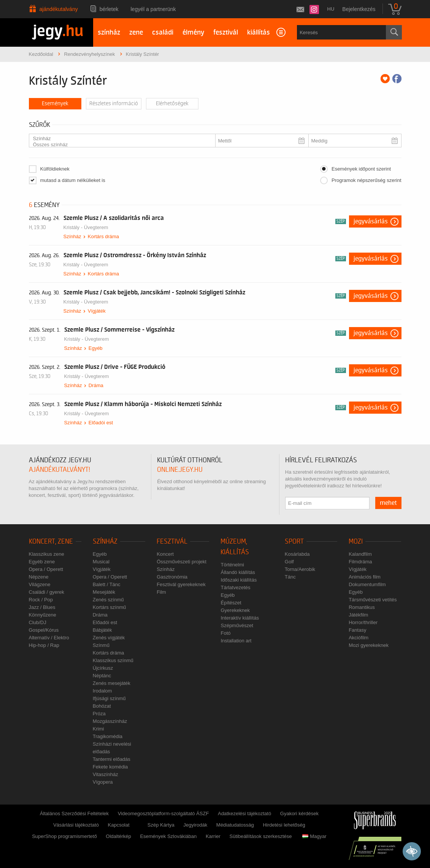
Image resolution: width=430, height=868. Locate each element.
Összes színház (119, 145)
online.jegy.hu (180, 470)
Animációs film (365, 577)
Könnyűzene (43, 615)
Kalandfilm (360, 554)
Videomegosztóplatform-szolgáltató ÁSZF (163, 813)
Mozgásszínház (110, 721)
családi (163, 32)
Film (161, 592)
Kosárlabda (297, 554)
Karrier (213, 836)
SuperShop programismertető (64, 836)
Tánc (290, 577)
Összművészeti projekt (182, 562)
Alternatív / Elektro (49, 638)
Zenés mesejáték (112, 683)
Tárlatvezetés (235, 587)
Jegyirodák (195, 825)
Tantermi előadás (112, 759)
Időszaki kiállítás (239, 580)
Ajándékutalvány (59, 9)
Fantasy (357, 630)
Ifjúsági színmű (109, 698)
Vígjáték (97, 311)
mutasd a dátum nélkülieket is (73, 180)
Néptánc (102, 676)
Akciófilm (359, 638)
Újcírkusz (103, 668)
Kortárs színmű (109, 607)
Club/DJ (38, 622)
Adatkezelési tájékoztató (244, 813)
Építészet (231, 603)
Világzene (40, 584)
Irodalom (102, 691)
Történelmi (232, 565)
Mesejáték (104, 592)
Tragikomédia (108, 736)
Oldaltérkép (118, 836)
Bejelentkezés (359, 9)
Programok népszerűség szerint (367, 180)
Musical (101, 562)
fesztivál (226, 32)
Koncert (165, 554)
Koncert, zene (51, 542)
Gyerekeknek (235, 610)
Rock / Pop (41, 600)
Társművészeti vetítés (373, 600)
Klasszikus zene (47, 554)
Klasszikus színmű (113, 660)
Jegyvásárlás (371, 221)
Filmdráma (360, 562)
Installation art (236, 641)
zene (136, 32)
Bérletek (109, 9)
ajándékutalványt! (60, 470)
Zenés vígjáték (109, 638)
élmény (193, 32)
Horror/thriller (363, 622)
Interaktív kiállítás (240, 618)
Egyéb (96, 348)
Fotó (225, 633)
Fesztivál (172, 542)
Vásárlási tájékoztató (76, 825)
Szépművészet (237, 625)
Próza (99, 714)
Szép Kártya (161, 825)
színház (109, 32)
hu (331, 9)
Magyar (314, 836)
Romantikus (362, 607)
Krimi (98, 729)
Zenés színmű (108, 600)
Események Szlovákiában (168, 836)
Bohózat (102, 706)
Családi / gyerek (47, 592)
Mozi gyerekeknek (369, 645)
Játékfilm (358, 615)
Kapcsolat (119, 825)
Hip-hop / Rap (44, 645)
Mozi (356, 542)
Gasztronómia (172, 577)
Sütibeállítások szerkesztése (261, 836)
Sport (294, 542)
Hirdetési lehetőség (284, 825)
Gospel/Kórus (44, 630)
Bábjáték (102, 630)
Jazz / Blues (42, 607)
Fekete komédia (110, 767)
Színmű (101, 645)
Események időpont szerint (361, 169)
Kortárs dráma (103, 236)
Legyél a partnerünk (153, 9)
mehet (388, 503)
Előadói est (101, 423)
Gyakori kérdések (299, 813)
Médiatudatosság (235, 825)
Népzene (39, 577)
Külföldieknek (55, 169)
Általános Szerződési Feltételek (74, 813)
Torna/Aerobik (300, 569)
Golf (289, 562)
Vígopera (103, 782)
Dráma (96, 385)
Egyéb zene (42, 562)
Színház (119, 139)
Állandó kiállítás (238, 572)
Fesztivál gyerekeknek (181, 584)
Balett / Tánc (107, 584)
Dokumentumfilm (367, 584)
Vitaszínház (106, 774)
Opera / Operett (46, 569)
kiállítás (259, 32)
